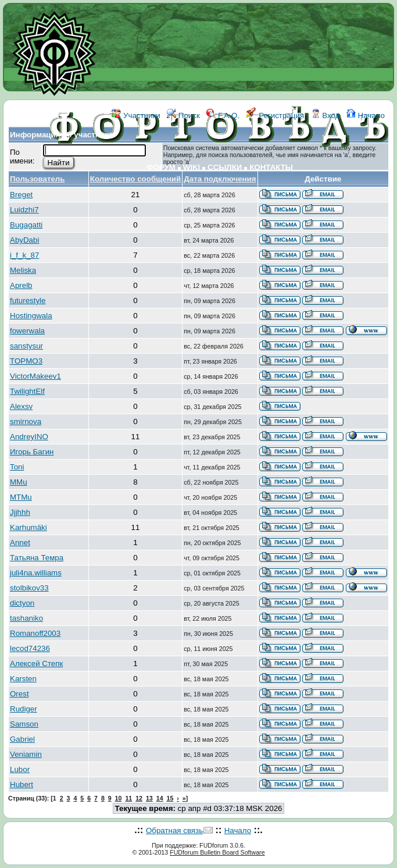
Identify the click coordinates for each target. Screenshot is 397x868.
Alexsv (21, 406)
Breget (21, 195)
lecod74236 (30, 648)
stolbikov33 (29, 588)
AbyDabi (24, 240)
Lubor (20, 769)
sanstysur (26, 346)
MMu (19, 482)
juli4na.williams (36, 573)
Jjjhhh (20, 512)
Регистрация (275, 115)
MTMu (21, 497)
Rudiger (24, 709)
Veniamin (26, 754)
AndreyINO (29, 437)
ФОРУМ (161, 167)
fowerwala (27, 331)
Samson (24, 724)
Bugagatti (26, 225)
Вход (326, 115)
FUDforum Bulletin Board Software (217, 852)
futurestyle (28, 300)
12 (139, 798)
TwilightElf (27, 391)
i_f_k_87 (24, 255)
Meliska (23, 270)
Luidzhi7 (24, 210)
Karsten (23, 679)
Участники (136, 115)
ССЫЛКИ (225, 167)
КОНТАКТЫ (271, 167)
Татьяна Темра (37, 558)
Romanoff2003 (35, 633)
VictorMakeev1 (35, 376)
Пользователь (37, 179)
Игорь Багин (32, 452)
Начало (366, 115)
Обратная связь (174, 830)
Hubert (22, 785)
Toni (17, 467)
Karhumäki (28, 527)
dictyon (22, 603)
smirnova (26, 421)
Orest (19, 694)
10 (119, 798)
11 (128, 798)
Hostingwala (31, 316)
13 (149, 798)
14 (160, 798)
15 (170, 798)
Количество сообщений (135, 179)
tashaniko (26, 618)
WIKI (192, 167)
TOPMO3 (26, 361)
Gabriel (22, 739)
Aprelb (21, 285)
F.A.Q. (223, 115)
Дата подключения (220, 179)
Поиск (183, 115)
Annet (20, 542)
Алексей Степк (36, 664)
